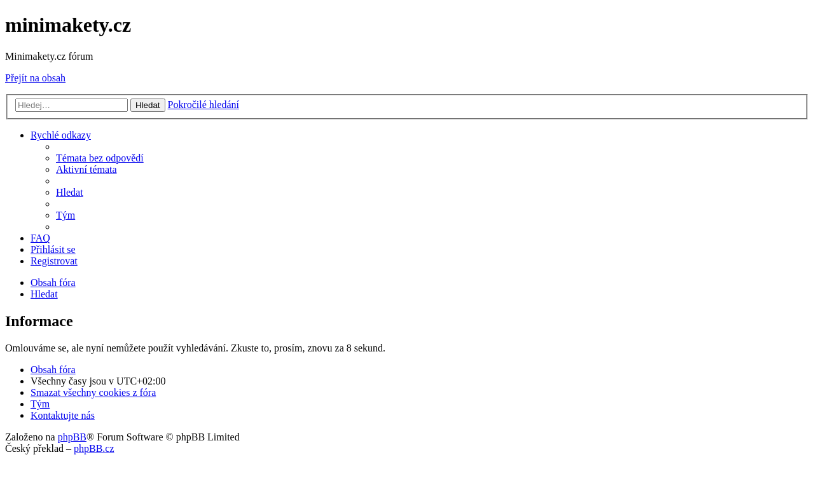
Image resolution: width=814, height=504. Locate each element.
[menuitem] (100, 158)
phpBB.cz (94, 448)
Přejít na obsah (35, 78)
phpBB (72, 437)
